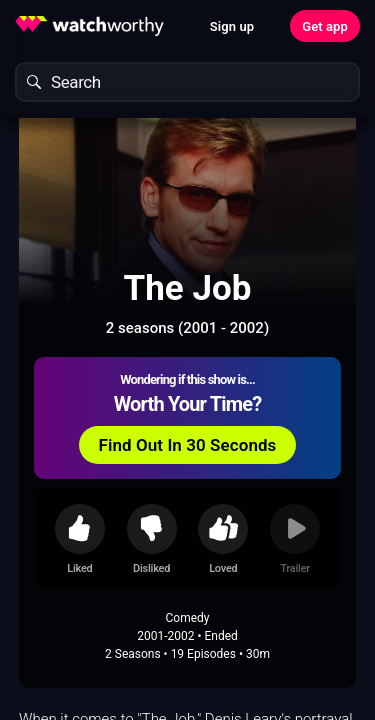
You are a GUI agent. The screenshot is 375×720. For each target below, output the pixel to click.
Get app (325, 26)
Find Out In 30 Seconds (188, 445)
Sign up (232, 26)
